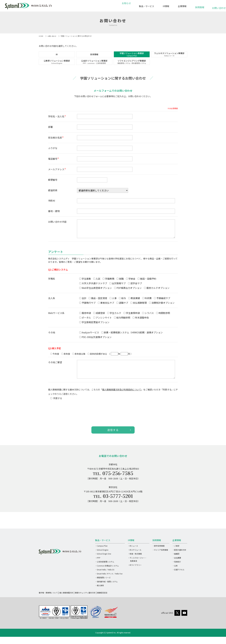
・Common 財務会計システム (107, 574)
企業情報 (182, 6)
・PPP (98, 566)
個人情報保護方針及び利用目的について (122, 397)
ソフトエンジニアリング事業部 (132, 67)
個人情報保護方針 (66, 601)
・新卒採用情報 (158, 554)
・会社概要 (177, 566)
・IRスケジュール (135, 558)
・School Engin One (103, 562)
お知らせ (126, 6)
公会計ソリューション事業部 (94, 67)
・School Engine (102, 558)
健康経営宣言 (102, 601)
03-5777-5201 (118, 504)
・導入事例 (99, 594)
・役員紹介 (177, 570)
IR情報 (166, 6)
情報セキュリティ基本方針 (85, 601)
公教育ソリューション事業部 (57, 67)
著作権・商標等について (48, 601)
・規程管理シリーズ (103, 586)
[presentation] (70, 418)
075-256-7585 (118, 481)
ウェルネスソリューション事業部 (169, 56)
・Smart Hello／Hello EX (105, 578)
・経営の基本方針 (179, 558)
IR (57, 56)
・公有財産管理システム (105, 570)
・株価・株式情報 (135, 562)
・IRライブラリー (135, 574)
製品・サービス (147, 6)
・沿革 (175, 574)
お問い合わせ (217, 6)
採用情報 (200, 6)
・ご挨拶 (176, 554)
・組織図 (176, 562)
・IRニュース (133, 554)
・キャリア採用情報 (160, 558)
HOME (41, 36)
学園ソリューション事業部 (132, 56)
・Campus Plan (101, 554)
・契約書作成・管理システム (106, 590)
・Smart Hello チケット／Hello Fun (109, 582)
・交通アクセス (178, 578)
